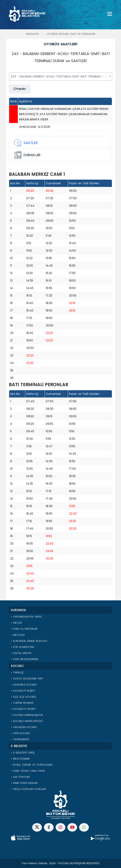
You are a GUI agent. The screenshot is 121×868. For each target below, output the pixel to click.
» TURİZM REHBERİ (22, 703)
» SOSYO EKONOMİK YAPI (27, 679)
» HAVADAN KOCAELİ (24, 727)
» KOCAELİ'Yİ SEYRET (23, 709)
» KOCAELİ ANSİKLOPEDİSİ (27, 721)
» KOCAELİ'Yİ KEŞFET (23, 691)
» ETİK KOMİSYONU (23, 647)
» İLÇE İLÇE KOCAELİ (23, 697)
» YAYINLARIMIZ (20, 739)
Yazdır (20, 89)
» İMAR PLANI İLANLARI (24, 783)
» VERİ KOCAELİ (20, 733)
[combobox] (60, 76)
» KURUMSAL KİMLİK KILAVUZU (29, 641)
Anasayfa (32, 34)
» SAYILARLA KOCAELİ (24, 685)
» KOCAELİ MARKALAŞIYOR (27, 715)
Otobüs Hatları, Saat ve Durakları (71, 34)
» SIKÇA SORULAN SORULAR (28, 789)
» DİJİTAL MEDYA (21, 653)
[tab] (59, 143)
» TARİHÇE (17, 672)
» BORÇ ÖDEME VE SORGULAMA (32, 765)
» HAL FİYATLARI (20, 777)
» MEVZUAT (18, 635)
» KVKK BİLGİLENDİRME (25, 659)
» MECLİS (16, 623)
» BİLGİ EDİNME (20, 759)
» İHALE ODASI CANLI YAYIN (28, 771)
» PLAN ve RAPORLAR (24, 629)
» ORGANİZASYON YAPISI (26, 617)
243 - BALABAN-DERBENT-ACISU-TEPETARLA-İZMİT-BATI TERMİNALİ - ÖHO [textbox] (61, 76)
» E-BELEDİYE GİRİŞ (23, 753)
